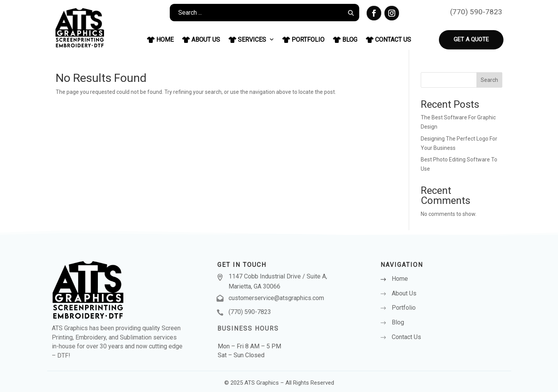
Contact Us (388, 40)
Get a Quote (471, 39)
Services (251, 40)
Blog (345, 40)
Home (160, 40)
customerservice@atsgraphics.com (276, 298)
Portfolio (303, 40)
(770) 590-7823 (476, 12)
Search (489, 80)
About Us (201, 40)
